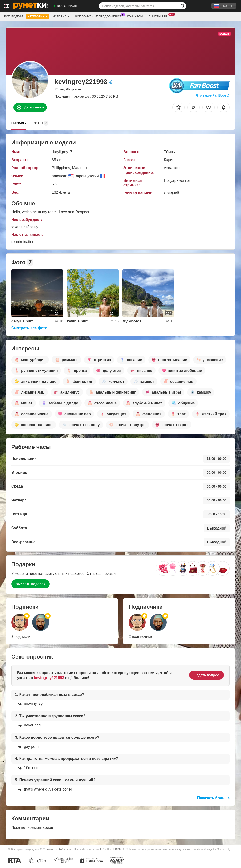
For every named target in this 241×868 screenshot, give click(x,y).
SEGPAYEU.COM (122, 849)
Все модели (14, 16)
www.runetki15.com (59, 849)
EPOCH (105, 849)
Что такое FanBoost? (213, 95)
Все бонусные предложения (99, 16)
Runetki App (159, 16)
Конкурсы (135, 16)
